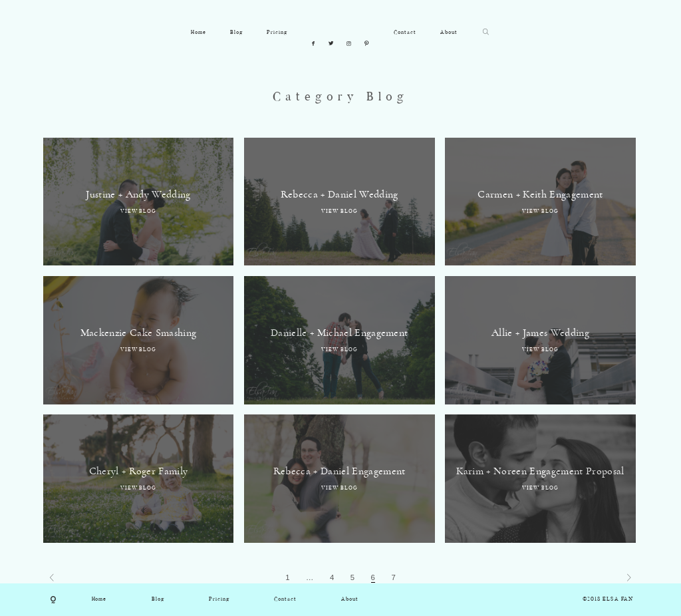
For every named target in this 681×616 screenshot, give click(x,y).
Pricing (277, 33)
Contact (405, 33)
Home (199, 33)
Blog (236, 33)
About (449, 33)
